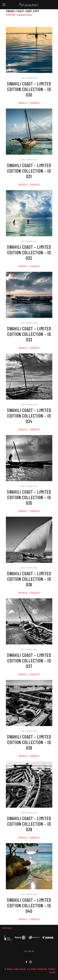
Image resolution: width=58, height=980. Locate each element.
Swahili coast (32, 78)
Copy (23, 78)
